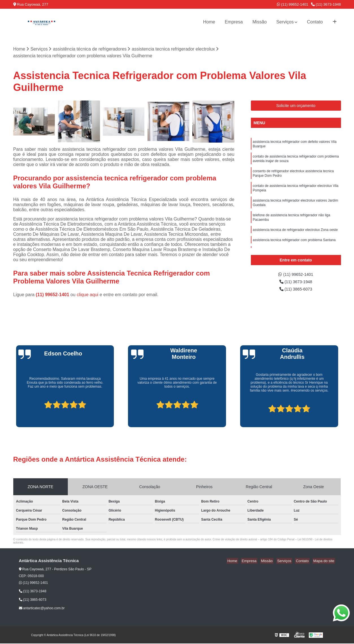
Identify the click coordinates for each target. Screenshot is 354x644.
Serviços (285, 22)
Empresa (234, 22)
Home (209, 22)
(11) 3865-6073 (296, 291)
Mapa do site (325, 561)
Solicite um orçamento (296, 106)
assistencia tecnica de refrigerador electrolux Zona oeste (295, 237)
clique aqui (88, 295)
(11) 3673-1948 (326, 4)
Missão (259, 22)
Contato (315, 22)
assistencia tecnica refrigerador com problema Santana (294, 248)
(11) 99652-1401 (293, 4)
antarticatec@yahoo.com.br (42, 609)
